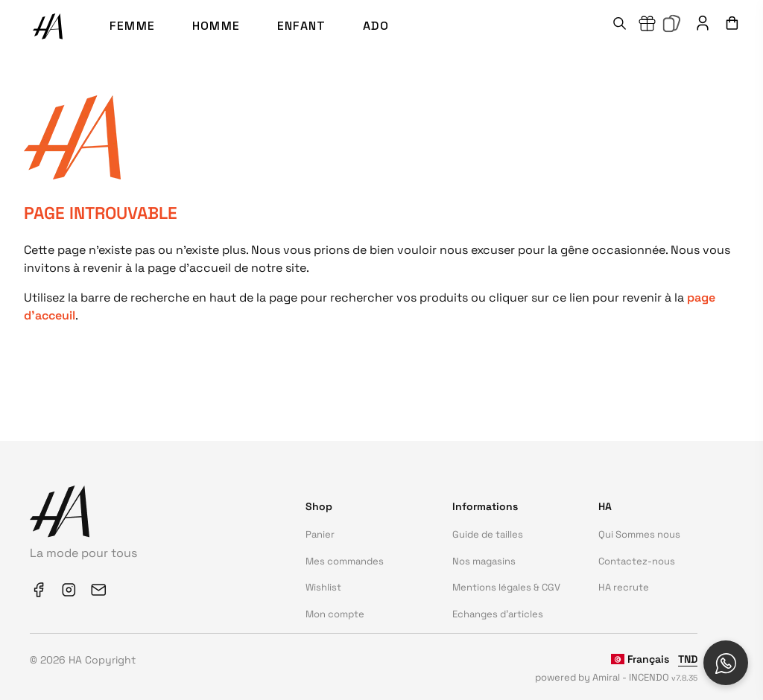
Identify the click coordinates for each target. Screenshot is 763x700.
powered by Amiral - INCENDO (616, 677)
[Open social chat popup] (726, 663)
